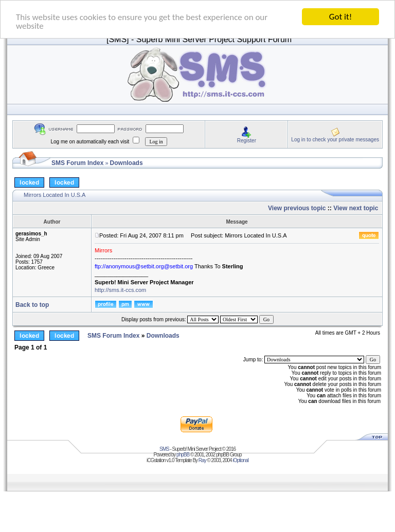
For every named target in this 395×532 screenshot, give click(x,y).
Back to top (32, 305)
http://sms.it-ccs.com (120, 290)
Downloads (127, 163)
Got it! (340, 17)
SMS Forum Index (77, 163)
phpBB (183, 455)
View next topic (356, 208)
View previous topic (297, 208)
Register (247, 140)
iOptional (240, 460)
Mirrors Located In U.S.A (55, 195)
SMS (164, 449)
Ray (202, 460)
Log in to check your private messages (335, 139)
